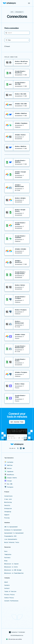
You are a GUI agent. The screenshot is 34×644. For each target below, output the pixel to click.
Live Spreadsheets (11, 539)
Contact (7, 588)
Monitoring (8, 502)
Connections (8, 496)
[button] (29, 3)
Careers (7, 585)
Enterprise (8, 508)
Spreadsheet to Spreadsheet (14, 533)
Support (7, 515)
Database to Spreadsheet (13, 530)
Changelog (8, 512)
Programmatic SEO (10, 536)
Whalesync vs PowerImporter (14, 573)
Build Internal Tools (12, 542)
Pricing (7, 518)
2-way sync (8, 499)
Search (4, 31)
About (6, 582)
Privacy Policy (9, 595)
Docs (6, 551)
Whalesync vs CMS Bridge (13, 570)
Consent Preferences (11, 601)
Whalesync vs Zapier (11, 564)
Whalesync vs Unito (11, 567)
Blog (6, 561)
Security (7, 505)
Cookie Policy (9, 598)
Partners (7, 558)
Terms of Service (10, 591)
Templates (8, 554)
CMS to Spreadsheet (11, 527)
